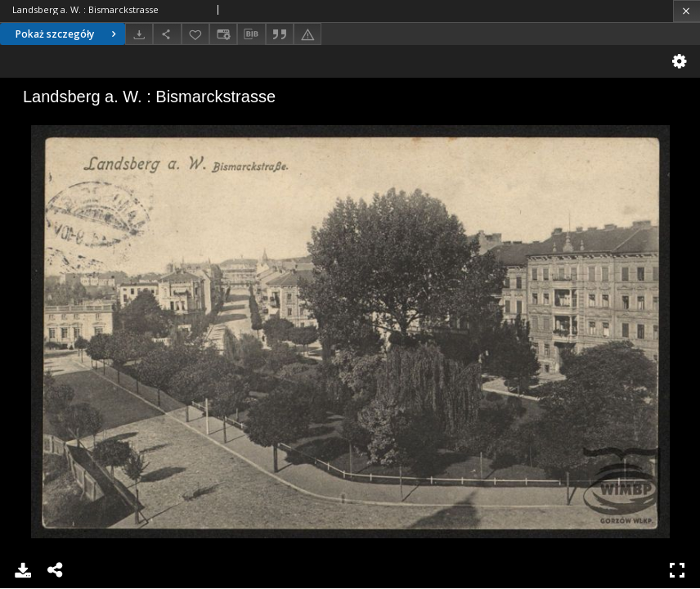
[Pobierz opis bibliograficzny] (251, 34)
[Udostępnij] (167, 34)
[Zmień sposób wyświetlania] (223, 34)
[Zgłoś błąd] (307, 34)
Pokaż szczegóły (68, 34)
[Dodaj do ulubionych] (195, 34)
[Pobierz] (139, 34)
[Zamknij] (687, 11)
